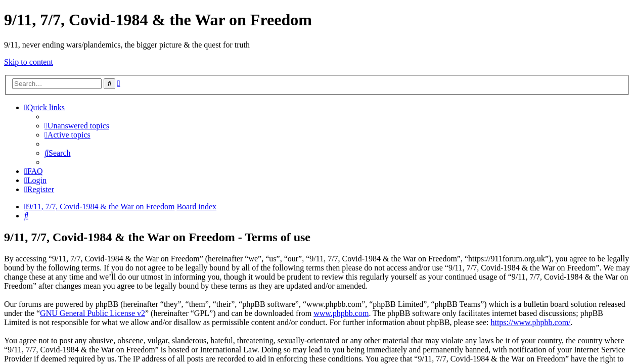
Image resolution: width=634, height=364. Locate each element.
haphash (389, 357)
